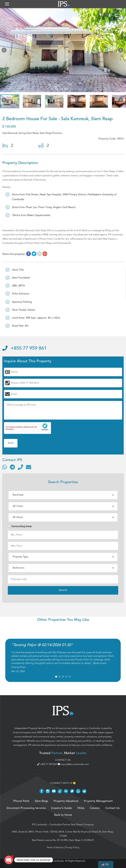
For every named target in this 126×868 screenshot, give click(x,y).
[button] (7, 5)
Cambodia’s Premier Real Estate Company (71, 826)
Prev (5, 52)
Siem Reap (82, 734)
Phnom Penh (65, 734)
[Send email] (29, 468)
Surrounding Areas (20, 527)
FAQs (81, 809)
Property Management (98, 802)
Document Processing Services (26, 809)
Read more (100, 664)
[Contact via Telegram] (12, 468)
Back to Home (63, 816)
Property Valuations (66, 802)
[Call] (20, 468)
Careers (95, 809)
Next (121, 52)
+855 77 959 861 (24, 350)
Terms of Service (55, 849)
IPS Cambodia (39, 826)
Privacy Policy (72, 849)
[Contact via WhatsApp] (5, 468)
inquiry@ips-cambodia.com (73, 765)
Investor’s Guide (62, 809)
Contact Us (112, 809)
